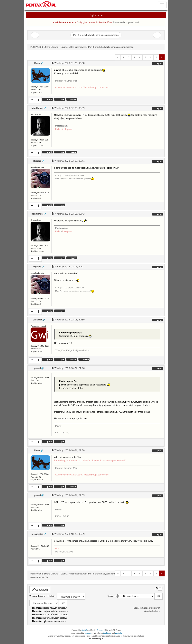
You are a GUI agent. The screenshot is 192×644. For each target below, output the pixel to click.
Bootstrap (107, 633)
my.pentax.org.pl (96, 639)
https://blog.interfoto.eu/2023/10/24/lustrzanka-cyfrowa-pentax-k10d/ (90, 461)
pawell (37, 368)
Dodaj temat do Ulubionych (147, 608)
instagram (67, 129)
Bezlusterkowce (78, 47)
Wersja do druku (152, 611)
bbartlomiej (37, 108)
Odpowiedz (40, 589)
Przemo (100, 630)
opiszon (88, 633)
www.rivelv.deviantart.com (69, 87)
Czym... (64, 47)
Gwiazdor (37, 320)
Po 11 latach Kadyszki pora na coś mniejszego (96, 35)
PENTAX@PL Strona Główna (44, 47)
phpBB (84, 630)
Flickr (57, 548)
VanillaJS (118, 633)
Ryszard (37, 161)
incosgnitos (37, 534)
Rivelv (37, 63)
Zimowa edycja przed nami (126, 22)
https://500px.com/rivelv (96, 87)
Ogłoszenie (96, 15)
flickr (58, 129)
